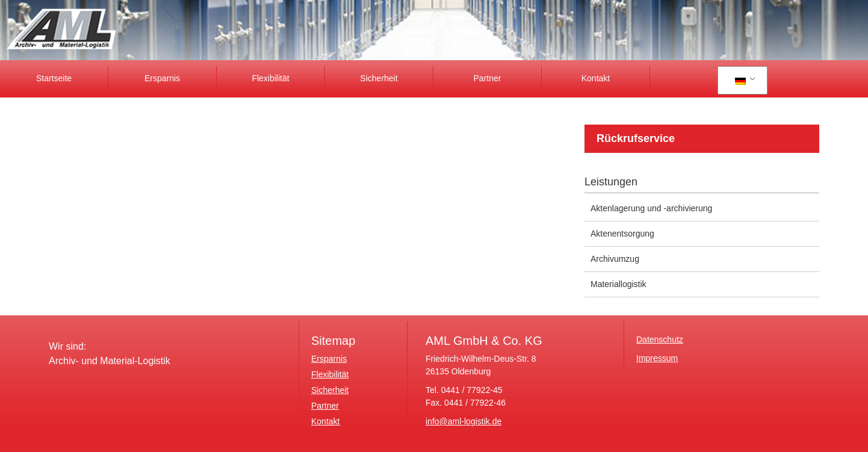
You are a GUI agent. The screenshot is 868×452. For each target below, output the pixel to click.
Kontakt (596, 78)
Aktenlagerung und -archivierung (651, 208)
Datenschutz (660, 339)
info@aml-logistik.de (463, 421)
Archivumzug (615, 259)
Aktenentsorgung (622, 234)
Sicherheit (379, 78)
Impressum (657, 358)
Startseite (54, 78)
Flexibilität (270, 78)
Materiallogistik (618, 284)
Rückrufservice (636, 138)
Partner (488, 78)
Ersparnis (162, 78)
